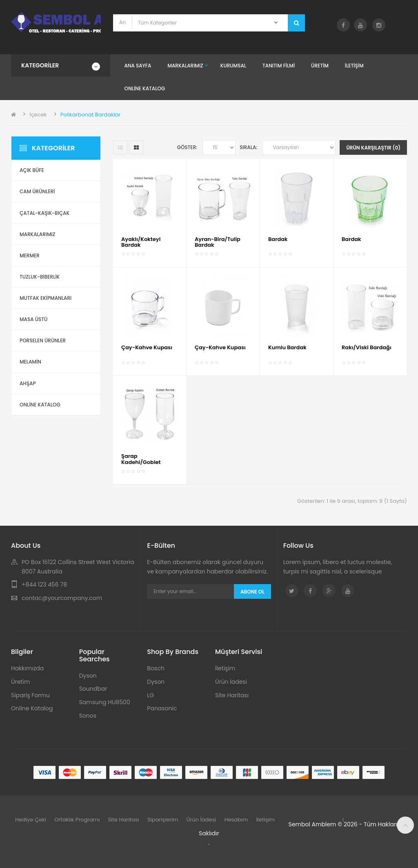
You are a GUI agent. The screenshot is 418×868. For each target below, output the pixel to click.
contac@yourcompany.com (62, 598)
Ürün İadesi (231, 682)
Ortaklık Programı (77, 820)
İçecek (38, 115)
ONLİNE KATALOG (40, 405)
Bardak (278, 239)
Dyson (88, 676)
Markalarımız (37, 234)
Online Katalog (32, 708)
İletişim (225, 668)
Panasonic (162, 708)
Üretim (20, 682)
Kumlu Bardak (287, 347)
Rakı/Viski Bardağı (367, 347)
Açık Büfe (32, 170)
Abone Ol (252, 592)
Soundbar (93, 689)
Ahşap (28, 383)
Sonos (88, 716)
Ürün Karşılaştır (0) (373, 148)
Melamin (30, 362)
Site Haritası (232, 695)
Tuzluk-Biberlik (40, 277)
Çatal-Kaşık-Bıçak (44, 213)
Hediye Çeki (31, 820)
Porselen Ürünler (43, 340)
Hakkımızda (27, 668)
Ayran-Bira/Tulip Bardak (218, 242)
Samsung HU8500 (105, 702)
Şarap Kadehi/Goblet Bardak (141, 462)
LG (150, 695)
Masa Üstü (33, 319)
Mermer (30, 255)
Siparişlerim (163, 820)
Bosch (156, 668)
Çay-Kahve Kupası (147, 347)
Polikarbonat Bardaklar (91, 115)
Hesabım (236, 820)
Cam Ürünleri (37, 191)
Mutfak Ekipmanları (46, 298)
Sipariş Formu (30, 695)
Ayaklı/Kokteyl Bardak (141, 242)
